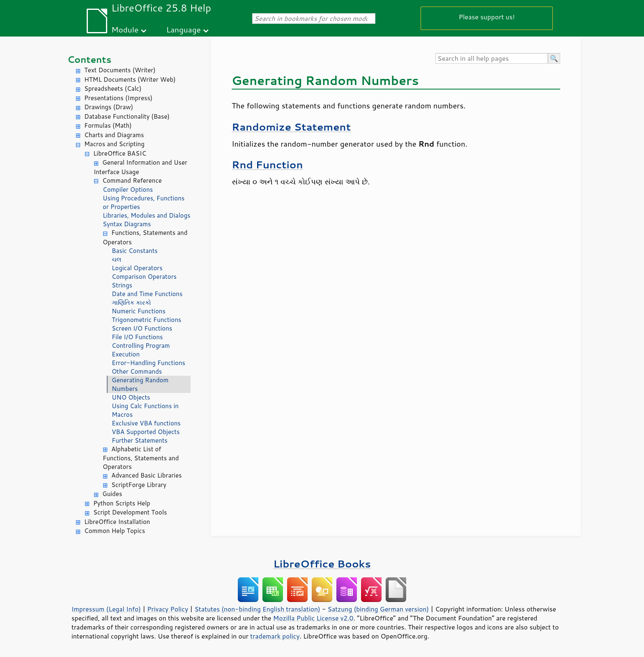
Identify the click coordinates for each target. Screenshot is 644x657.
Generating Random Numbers (140, 384)
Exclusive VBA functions (146, 423)
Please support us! (487, 17)
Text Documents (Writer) (120, 70)
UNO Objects (131, 397)
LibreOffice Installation (117, 522)
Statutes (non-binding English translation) (257, 609)
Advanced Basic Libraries (146, 475)
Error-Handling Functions (148, 363)
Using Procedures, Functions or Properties (144, 202)
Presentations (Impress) (118, 98)
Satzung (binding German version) (378, 609)
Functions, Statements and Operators (145, 237)
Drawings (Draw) (109, 107)
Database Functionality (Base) (127, 116)
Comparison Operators (144, 277)
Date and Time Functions (147, 294)
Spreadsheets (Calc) (113, 88)
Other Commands (137, 371)
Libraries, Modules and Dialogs (146, 215)
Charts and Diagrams (114, 135)
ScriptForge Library (139, 485)
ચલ (116, 259)
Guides (112, 494)
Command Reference (132, 180)
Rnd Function (267, 164)
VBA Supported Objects (146, 432)
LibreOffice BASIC (120, 153)
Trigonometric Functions (146, 320)
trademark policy (275, 636)
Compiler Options (128, 190)
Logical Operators (137, 268)
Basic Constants (135, 251)
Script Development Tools (130, 512)
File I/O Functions (137, 337)
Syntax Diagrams (127, 224)
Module (125, 29)
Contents (89, 59)
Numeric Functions (139, 311)
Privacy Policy (168, 609)
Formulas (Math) (108, 125)
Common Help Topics (115, 531)
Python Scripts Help (122, 503)
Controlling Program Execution (141, 350)
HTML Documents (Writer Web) (130, 79)
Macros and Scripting (114, 144)
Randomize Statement (291, 127)
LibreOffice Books (322, 564)
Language (184, 29)
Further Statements (140, 440)
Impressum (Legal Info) (106, 609)
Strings (122, 285)
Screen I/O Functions (142, 328)
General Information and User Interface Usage (140, 167)
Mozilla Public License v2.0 (313, 618)
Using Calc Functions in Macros (145, 410)
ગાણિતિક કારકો (131, 302)
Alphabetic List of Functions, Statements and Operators (141, 458)
